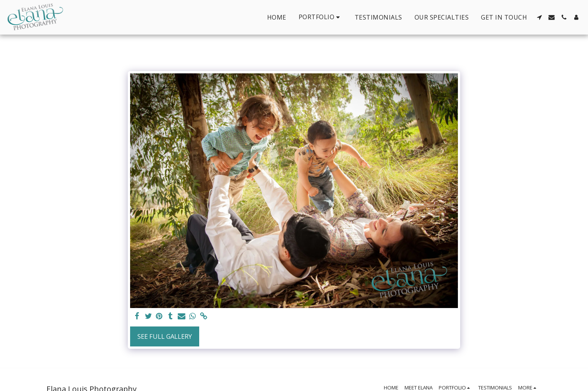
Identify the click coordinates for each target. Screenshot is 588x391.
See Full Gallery (165, 336)
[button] (320, 17)
